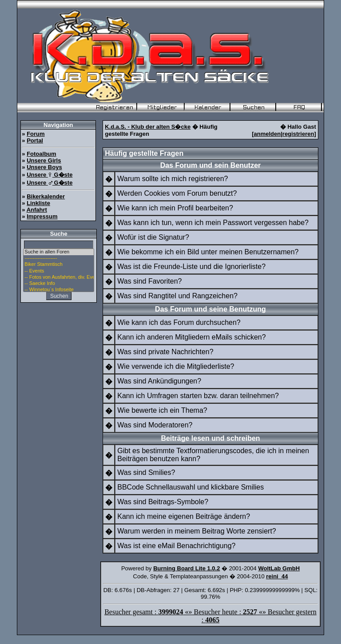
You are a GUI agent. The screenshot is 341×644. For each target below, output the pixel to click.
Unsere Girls (44, 160)
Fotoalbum (41, 154)
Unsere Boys (44, 167)
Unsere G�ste (50, 175)
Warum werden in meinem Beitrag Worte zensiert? (196, 531)
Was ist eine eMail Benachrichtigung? (176, 546)
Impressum (42, 216)
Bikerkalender (46, 196)
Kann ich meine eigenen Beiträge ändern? (184, 516)
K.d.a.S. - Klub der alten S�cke (148, 127)
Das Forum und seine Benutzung (210, 309)
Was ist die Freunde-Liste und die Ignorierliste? (191, 267)
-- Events (59, 271)
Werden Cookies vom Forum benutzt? (177, 193)
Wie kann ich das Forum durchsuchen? (179, 322)
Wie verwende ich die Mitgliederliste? (176, 366)
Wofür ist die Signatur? (153, 237)
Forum (36, 134)
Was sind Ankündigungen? (159, 381)
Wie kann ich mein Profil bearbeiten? (175, 208)
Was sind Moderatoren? (155, 425)
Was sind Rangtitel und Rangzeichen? (177, 296)
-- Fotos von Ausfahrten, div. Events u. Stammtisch (59, 277)
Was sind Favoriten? (149, 281)
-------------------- (59, 258)
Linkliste (38, 203)
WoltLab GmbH (279, 568)
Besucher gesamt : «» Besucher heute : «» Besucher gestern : (210, 616)
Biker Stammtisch (59, 265)
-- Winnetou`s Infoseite (59, 290)
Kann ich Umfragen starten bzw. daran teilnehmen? (198, 396)
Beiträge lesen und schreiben (210, 438)
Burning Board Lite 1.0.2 (186, 568)
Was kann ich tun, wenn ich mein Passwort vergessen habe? (213, 223)
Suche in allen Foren (59, 252)
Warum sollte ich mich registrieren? (172, 179)
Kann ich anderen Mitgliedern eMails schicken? (191, 337)
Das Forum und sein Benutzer (211, 165)
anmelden (268, 134)
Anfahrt (37, 210)
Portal (35, 140)
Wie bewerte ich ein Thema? (162, 410)
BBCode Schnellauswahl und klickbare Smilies (190, 487)
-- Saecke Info (59, 284)
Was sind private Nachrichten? (165, 352)
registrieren (298, 134)
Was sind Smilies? (146, 472)
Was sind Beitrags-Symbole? (163, 502)
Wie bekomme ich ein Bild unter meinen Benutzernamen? (208, 252)
